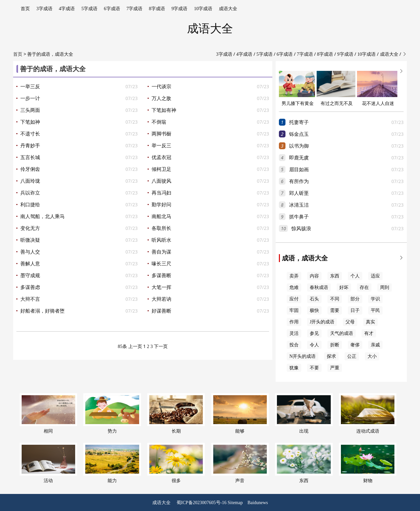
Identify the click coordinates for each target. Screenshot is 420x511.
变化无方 (30, 228)
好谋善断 (161, 311)
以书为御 (299, 146)
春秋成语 (319, 287)
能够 (240, 413)
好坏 (344, 287)
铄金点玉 (299, 134)
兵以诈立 (30, 193)
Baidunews (258, 503)
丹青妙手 (30, 146)
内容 (314, 276)
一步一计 (30, 98)
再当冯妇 (161, 193)
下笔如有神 (164, 110)
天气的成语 (342, 333)
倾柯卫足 (161, 169)
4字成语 (67, 9)
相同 (48, 413)
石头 (314, 299)
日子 (355, 310)
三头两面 (30, 110)
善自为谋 (161, 252)
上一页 (135, 347)
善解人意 (30, 264)
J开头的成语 (322, 322)
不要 (314, 368)
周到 (385, 287)
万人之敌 (161, 98)
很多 (176, 463)
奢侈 (355, 345)
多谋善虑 (30, 287)
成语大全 (228, 9)
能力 (112, 463)
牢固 (294, 310)
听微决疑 (30, 240)
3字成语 (44, 9)
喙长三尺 (161, 264)
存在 (364, 287)
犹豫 (294, 368)
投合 (294, 345)
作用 (294, 322)
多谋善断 (161, 276)
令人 (314, 345)
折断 (335, 345)
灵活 (294, 333)
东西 (335, 276)
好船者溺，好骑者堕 (42, 311)
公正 (352, 356)
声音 (240, 463)
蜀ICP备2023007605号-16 (201, 503)
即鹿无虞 (299, 158)
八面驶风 (161, 181)
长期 (176, 413)
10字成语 (203, 9)
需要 (335, 310)
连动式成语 (368, 413)
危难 (294, 287)
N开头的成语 (303, 356)
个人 (355, 276)
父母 (350, 322)
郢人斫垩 (299, 193)
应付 (294, 299)
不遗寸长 (30, 134)
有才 (369, 333)
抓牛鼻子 (299, 217)
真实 (370, 322)
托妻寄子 (299, 122)
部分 (355, 299)
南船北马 (161, 216)
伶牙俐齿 (30, 169)
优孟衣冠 (161, 157)
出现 (304, 413)
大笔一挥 (161, 287)
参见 (314, 333)
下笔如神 (30, 122)
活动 (48, 463)
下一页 (161, 347)
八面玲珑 (30, 181)
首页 (25, 9)
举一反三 (161, 146)
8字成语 (157, 9)
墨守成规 (30, 276)
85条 (122, 347)
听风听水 (161, 240)
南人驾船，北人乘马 (42, 216)
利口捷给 (30, 205)
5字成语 (89, 9)
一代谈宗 (161, 87)
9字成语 (179, 9)
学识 (375, 299)
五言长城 (30, 157)
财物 (368, 463)
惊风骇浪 (301, 229)
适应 (375, 276)
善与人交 (30, 252)
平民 (375, 310)
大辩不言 (30, 299)
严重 (335, 368)
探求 (331, 356)
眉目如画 (299, 170)
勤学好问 (161, 205)
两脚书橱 (161, 134)
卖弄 (294, 276)
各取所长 (161, 228)
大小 (372, 356)
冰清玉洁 (299, 205)
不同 (335, 299)
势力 (112, 413)
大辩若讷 (161, 299)
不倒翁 (159, 122)
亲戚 (375, 345)
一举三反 (30, 87)
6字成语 (112, 9)
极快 (314, 310)
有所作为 (299, 181)
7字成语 (134, 9)
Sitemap (235, 503)
